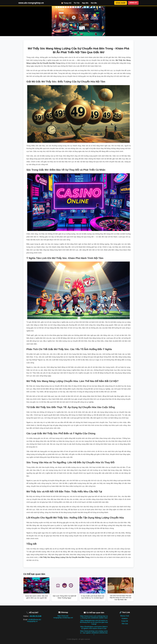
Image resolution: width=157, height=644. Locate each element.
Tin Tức (77, 3)
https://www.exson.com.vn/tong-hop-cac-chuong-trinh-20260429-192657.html (94, 617)
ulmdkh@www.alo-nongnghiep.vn (34, 620)
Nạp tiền (85, 3)
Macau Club (125, 616)
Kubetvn (125, 618)
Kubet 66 (125, 621)
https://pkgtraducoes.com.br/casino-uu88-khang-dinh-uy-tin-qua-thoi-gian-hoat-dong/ (94, 622)
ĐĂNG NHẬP (121, 3)
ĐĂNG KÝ (133, 3)
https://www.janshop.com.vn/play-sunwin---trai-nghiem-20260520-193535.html (94, 633)
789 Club (125, 624)
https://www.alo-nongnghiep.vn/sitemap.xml (63, 617)
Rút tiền (94, 3)
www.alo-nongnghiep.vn (31, 3)
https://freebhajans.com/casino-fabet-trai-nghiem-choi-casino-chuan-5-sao (94, 628)
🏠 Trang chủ (66, 3)
